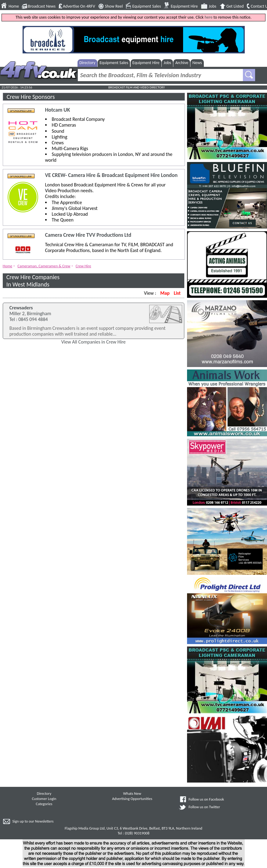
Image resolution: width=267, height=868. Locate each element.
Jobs (213, 6)
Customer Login (44, 799)
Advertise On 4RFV (79, 6)
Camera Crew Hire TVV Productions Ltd (88, 235)
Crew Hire (83, 266)
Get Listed (235, 6)
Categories (44, 804)
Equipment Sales (147, 6)
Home (14, 6)
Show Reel (114, 6)
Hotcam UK (58, 110)
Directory (87, 63)
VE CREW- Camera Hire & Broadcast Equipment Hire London (111, 175)
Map (165, 293)
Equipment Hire (184, 6)
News (197, 63)
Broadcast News (42, 6)
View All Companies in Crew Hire (94, 342)
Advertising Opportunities (132, 799)
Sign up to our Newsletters (33, 821)
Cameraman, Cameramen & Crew (44, 266)
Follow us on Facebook (206, 799)
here (208, 17)
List (177, 293)
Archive (182, 63)
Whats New (132, 793)
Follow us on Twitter (204, 807)
